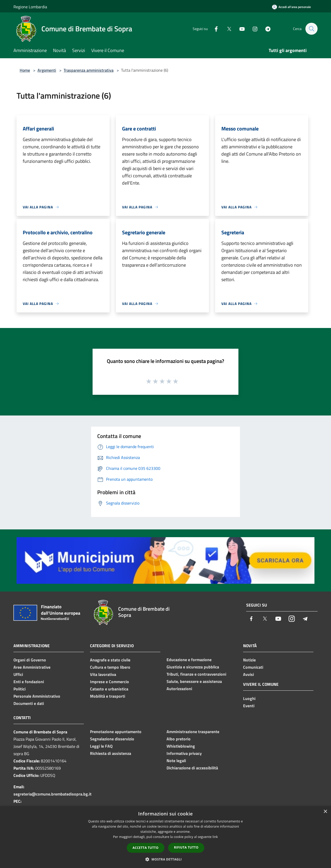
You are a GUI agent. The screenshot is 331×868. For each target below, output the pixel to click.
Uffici (18, 674)
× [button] (325, 812)
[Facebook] (214, 29)
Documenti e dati (29, 703)
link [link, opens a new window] (215, 837)
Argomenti (47, 70)
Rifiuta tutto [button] (186, 847)
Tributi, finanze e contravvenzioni (196, 674)
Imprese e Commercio (110, 682)
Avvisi (249, 674)
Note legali (176, 761)
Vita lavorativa (103, 674)
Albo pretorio (179, 739)
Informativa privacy (184, 753)
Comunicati (253, 667)
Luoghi (249, 698)
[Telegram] (265, 29)
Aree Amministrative (32, 667)
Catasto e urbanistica (109, 689)
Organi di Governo (30, 660)
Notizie (249, 660)
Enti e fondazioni (29, 682)
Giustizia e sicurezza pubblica (193, 667)
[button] (165, 859)
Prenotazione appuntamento (116, 732)
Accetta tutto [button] (146, 848)
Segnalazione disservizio (112, 739)
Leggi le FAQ (101, 746)
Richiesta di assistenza (111, 753)
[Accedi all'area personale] (291, 7)
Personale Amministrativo (37, 696)
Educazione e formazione (189, 660)
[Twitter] (227, 29)
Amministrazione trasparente (193, 732)
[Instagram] (252, 29)
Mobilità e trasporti (108, 696)
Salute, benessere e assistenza (194, 681)
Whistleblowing (181, 746)
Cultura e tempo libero (110, 667)
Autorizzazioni (179, 689)
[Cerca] (311, 29)
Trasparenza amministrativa (89, 70)
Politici (20, 689)
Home (25, 70)
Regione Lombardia (30, 7)
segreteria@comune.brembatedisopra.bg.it (52, 794)
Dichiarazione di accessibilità (192, 768)
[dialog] (165, 837)
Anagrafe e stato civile (110, 660)
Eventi (249, 706)
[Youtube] (239, 29)
